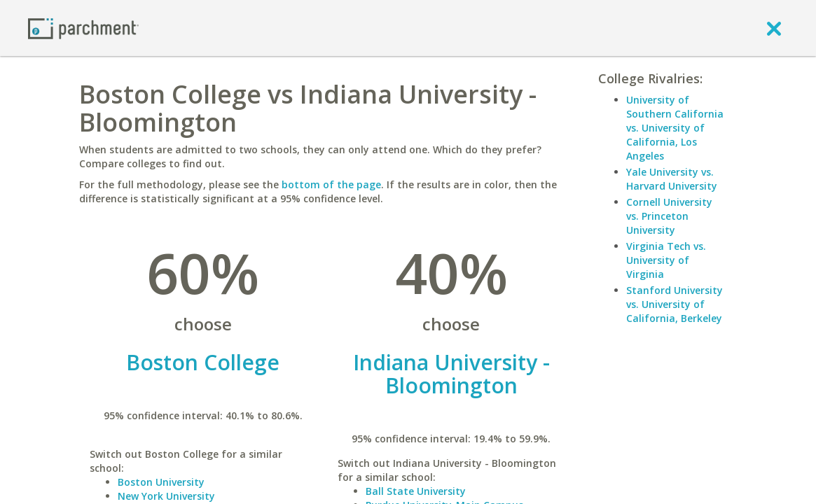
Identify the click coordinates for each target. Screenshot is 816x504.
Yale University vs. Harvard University (672, 179)
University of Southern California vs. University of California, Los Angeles (675, 128)
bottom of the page (331, 184)
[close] (774, 28)
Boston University (161, 482)
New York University (166, 496)
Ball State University (416, 491)
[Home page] (83, 28)
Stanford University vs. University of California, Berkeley (675, 304)
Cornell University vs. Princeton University (669, 216)
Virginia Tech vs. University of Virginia (666, 260)
